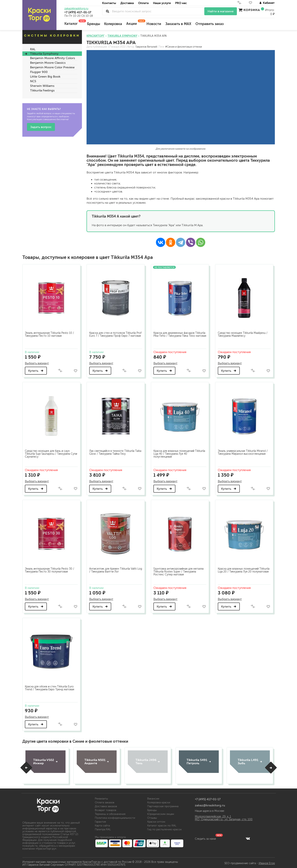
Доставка (127, 3)
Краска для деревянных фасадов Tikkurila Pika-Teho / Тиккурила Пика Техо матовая (177, 335)
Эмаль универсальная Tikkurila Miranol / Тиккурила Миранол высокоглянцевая (243, 451)
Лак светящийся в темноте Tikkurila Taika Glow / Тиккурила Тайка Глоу (112, 451)
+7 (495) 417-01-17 (78, 12)
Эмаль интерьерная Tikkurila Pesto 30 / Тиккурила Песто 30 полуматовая (50, 569)
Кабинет (267, 3)
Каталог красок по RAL (162, 824)
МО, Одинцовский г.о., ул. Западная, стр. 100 (224, 818)
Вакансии (153, 797)
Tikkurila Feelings (42, 90)
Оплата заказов (105, 801)
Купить (37, 370)
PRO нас (181, 3)
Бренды (94, 24)
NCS (33, 81)
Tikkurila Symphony (44, 54)
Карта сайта (102, 824)
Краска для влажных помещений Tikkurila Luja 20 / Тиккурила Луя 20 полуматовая (241, 570)
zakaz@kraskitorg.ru (76, 9)
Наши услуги (162, 3)
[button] (26, 767)
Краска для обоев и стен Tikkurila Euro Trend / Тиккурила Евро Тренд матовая (50, 686)
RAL (33, 49)
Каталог (74, 23)
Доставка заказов (106, 805)
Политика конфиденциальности (115, 817)
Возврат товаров (106, 809)
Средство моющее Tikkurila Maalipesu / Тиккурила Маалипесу (243, 334)
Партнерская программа (163, 805)
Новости (154, 24)
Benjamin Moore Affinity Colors (53, 58)
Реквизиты (101, 797)
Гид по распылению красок (164, 828)
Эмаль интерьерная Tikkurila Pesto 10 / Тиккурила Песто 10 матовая (50, 334)
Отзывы (152, 817)
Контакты (109, 3)
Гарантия (100, 821)
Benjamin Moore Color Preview (52, 67)
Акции (134, 23)
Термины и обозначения (110, 813)
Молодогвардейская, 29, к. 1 (213, 815)
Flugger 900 (39, 72)
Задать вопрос (41, 127)
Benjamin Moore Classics (48, 63)
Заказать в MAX (178, 24)
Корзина (252, 10)
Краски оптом (156, 821)
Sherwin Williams (42, 86)
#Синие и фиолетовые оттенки (184, 47)
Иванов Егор (267, 862)
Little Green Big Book (45, 77)
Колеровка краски (159, 801)
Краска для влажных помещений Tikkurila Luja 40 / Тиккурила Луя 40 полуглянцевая (176, 453)
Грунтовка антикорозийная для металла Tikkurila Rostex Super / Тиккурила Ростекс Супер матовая (179, 570)
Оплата (143, 3)
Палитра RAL (103, 828)
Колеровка (113, 24)
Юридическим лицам (161, 813)
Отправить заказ (209, 24)
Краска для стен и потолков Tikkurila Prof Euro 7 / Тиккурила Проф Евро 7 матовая (113, 335)
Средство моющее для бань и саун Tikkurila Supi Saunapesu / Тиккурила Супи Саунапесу (48, 453)
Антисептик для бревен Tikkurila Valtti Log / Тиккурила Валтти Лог (114, 569)
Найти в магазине (221, 11)
